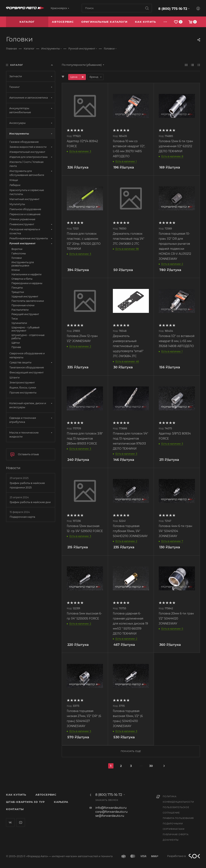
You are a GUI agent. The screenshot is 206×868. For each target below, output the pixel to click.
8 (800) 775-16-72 (173, 9)
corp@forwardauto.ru (111, 812)
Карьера (61, 802)
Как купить (16, 795)
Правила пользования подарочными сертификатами (178, 824)
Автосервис (46, 795)
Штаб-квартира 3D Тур (25, 802)
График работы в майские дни (30, 502)
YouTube (21, 822)
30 (151, 766)
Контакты (15, 809)
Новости (13, 468)
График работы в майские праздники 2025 (27, 485)
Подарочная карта (22, 517)
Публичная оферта (176, 835)
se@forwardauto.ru (110, 816)
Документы (171, 840)
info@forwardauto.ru (111, 808)
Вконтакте (10, 822)
